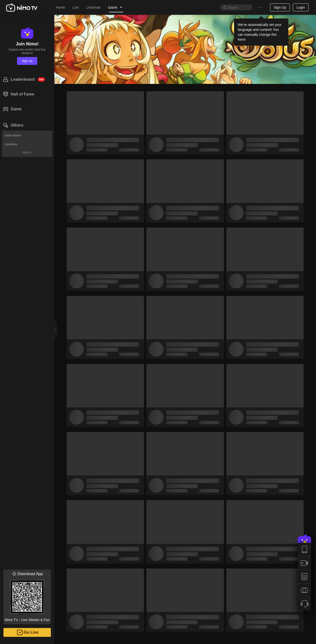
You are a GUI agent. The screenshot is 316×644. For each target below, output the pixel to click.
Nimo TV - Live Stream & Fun (27, 596)
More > (27, 152)
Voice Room (13, 135)
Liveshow (11, 144)
